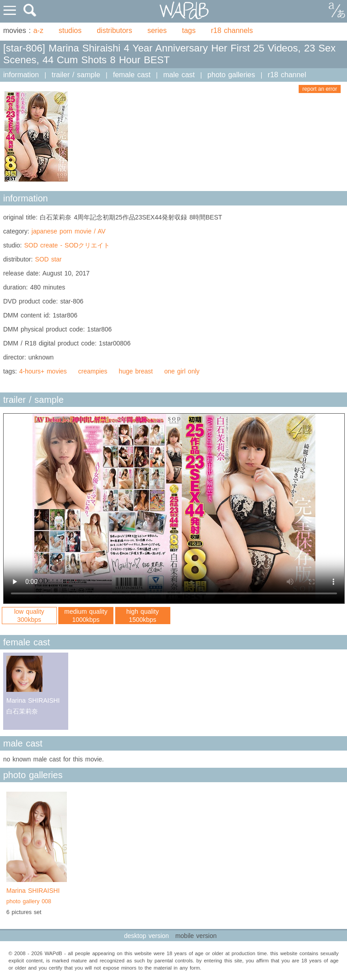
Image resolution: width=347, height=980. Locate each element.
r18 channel (287, 75)
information (21, 75)
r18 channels (232, 30)
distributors (114, 30)
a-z (38, 30)
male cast (179, 75)
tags (189, 30)
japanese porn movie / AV (69, 231)
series (157, 30)
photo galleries (231, 75)
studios (70, 30)
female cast (132, 75)
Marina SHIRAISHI (37, 897)
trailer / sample (76, 75)
